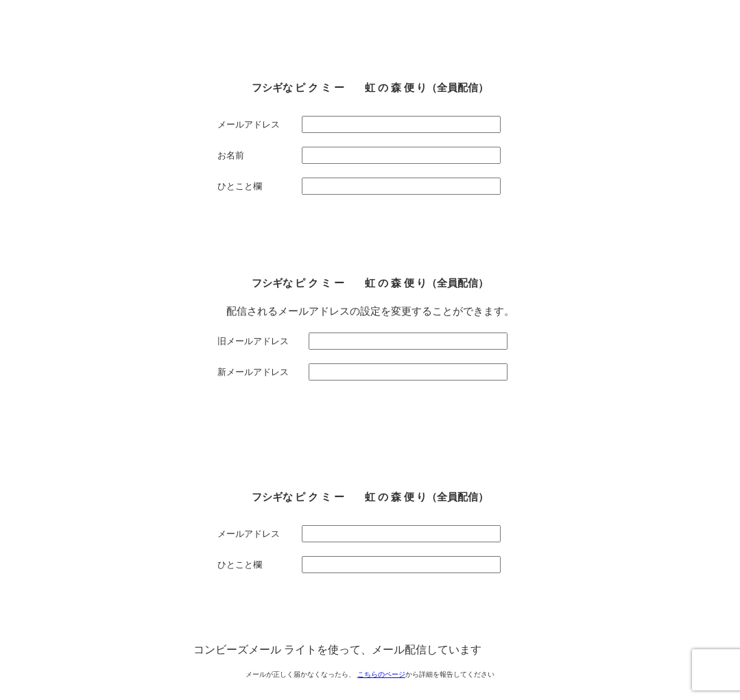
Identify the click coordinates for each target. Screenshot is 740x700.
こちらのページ (381, 674)
